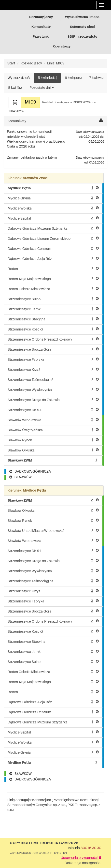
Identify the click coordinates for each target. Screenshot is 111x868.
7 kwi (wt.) (96, 78)
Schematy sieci (82, 27)
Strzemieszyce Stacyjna (53, 319)
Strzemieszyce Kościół (53, 329)
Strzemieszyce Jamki (53, 309)
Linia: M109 (56, 63)
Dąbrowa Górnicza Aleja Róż (53, 259)
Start (11, 63)
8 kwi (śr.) (15, 88)
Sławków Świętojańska (53, 430)
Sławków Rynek (53, 440)
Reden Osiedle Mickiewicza (53, 289)
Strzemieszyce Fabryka (53, 359)
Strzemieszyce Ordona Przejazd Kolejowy (53, 339)
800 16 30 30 (91, 848)
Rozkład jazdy (31, 63)
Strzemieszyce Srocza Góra (53, 349)
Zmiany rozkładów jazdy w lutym (32, 158)
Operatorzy (62, 47)
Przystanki (41, 37)
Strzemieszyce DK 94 (53, 410)
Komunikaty (41, 27)
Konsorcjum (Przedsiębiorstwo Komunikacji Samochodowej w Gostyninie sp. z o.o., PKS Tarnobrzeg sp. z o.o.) (54, 805)
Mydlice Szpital (53, 218)
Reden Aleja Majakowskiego (53, 279)
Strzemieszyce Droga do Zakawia (53, 400)
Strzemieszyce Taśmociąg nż (53, 380)
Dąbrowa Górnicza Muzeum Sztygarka (53, 228)
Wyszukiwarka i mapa (82, 17)
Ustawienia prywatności (81, 858)
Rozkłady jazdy (41, 17)
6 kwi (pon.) (73, 78)
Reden (53, 269)
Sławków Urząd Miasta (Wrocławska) (53, 531)
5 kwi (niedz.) (47, 78)
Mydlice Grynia (53, 198)
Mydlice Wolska (53, 208)
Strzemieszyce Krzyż (53, 369)
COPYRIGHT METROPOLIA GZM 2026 (44, 843)
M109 (30, 102)
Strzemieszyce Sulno (53, 299)
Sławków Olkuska (53, 450)
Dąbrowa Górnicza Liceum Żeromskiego (53, 238)
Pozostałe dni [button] (42, 88)
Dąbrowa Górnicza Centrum (53, 248)
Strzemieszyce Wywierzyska (53, 390)
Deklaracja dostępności (83, 863)
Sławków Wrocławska (53, 420)
